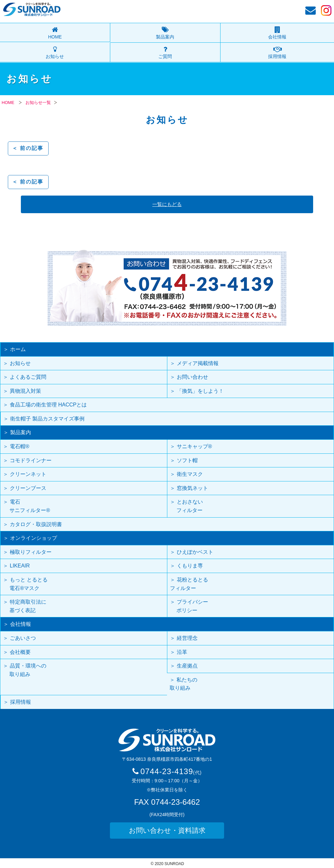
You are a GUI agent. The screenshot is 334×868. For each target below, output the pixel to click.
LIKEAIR (20, 566)
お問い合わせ (192, 377)
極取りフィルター (31, 552)
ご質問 (165, 56)
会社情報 (277, 37)
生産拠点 (187, 666)
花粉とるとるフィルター (189, 584)
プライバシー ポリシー (189, 606)
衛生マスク (190, 474)
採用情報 (277, 56)
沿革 (182, 652)
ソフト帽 (187, 460)
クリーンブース (28, 488)
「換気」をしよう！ (200, 391)
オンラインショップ (34, 538)
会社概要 (20, 652)
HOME (55, 37)
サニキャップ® (194, 446)
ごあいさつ (23, 638)
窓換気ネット (192, 488)
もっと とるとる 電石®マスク (25, 584)
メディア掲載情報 (198, 363)
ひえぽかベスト (195, 552)
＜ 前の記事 (28, 148)
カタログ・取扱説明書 (36, 524)
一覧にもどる (167, 204)
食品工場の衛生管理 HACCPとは (48, 405)
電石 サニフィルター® (26, 506)
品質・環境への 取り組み (25, 670)
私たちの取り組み (183, 684)
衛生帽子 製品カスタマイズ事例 (47, 419)
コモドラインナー (31, 460)
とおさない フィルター (186, 506)
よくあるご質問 (28, 377)
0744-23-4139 (171, 771)
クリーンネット (28, 474)
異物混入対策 (25, 391)
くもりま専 (190, 566)
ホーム (18, 349)
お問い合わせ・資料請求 (167, 830)
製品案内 (165, 37)
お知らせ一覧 (38, 103)
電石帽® (20, 446)
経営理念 (187, 638)
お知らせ (55, 56)
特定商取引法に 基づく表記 (25, 606)
